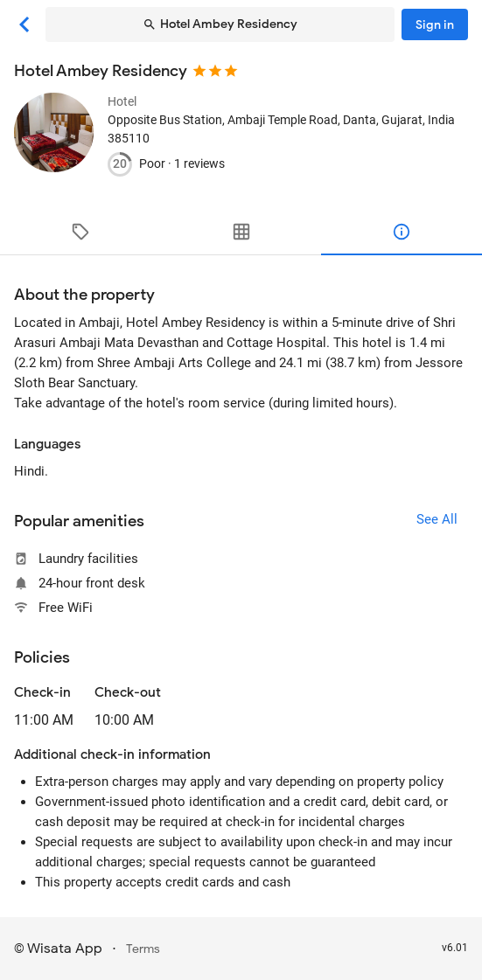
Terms (143, 949)
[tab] (80, 232)
